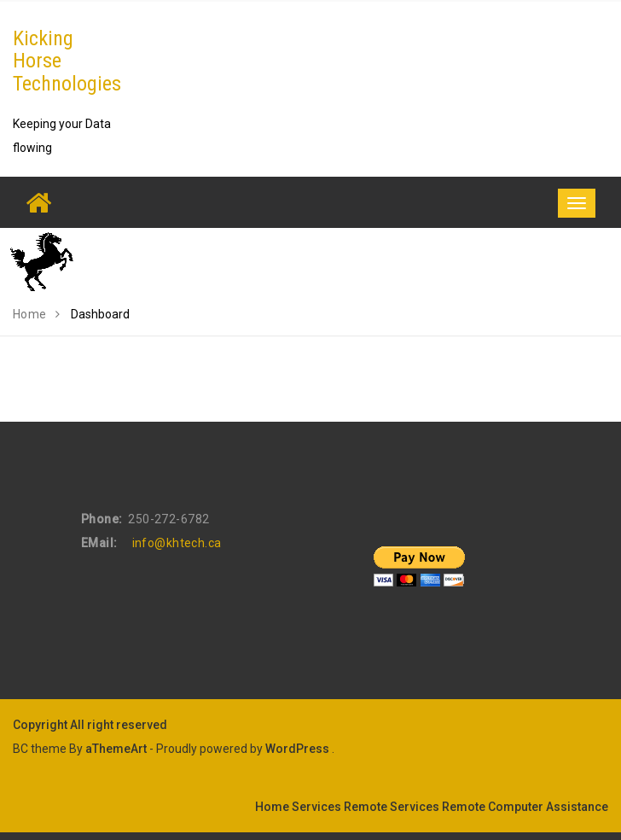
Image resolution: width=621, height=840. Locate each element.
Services (316, 807)
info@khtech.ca (177, 543)
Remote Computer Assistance (525, 807)
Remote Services (392, 807)
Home (272, 807)
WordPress (297, 749)
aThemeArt (116, 749)
